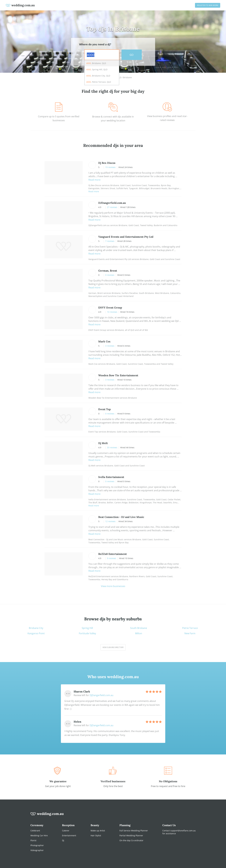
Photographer (37, 845)
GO (132, 55)
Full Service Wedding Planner (134, 831)
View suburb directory (113, 647)
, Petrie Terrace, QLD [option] (99, 82)
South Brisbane (139, 628)
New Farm (190, 633)
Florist (33, 840)
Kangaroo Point (36, 633)
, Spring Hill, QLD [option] (97, 69)
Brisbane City (36, 628)
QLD (119, 77)
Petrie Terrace (190, 628)
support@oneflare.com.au (183, 831)
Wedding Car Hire (39, 835)
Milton (139, 633)
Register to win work (208, 5)
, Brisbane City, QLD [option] (98, 76)
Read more (94, 180)
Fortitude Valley (87, 633)
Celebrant (35, 831)
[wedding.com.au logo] (47, 815)
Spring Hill (87, 628)
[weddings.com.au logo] (20, 5)
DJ (63, 840)
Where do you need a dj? (95, 44)
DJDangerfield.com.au (101, 695)
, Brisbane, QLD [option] (96, 63)
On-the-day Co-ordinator (131, 840)
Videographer (37, 850)
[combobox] (102, 55)
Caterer (66, 831)
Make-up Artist (98, 831)
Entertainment (69, 835)
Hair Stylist (96, 835)
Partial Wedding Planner (131, 835)
